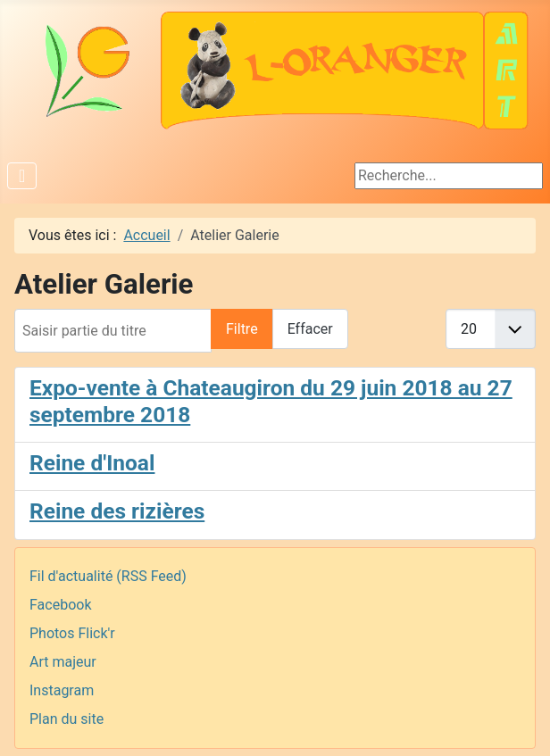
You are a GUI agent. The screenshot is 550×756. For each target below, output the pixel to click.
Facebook (60, 605)
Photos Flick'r (72, 633)
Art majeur (63, 662)
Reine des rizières (117, 511)
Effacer (310, 329)
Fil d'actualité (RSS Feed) (108, 576)
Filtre (242, 329)
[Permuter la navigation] (22, 176)
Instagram (62, 690)
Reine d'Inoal (92, 463)
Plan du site (67, 719)
